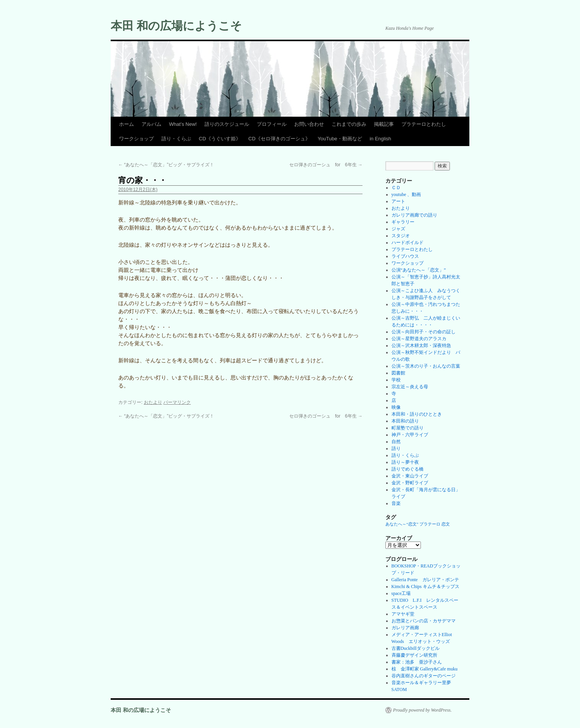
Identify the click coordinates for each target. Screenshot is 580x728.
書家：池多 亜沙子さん (417, 662)
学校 (396, 380)
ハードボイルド (408, 243)
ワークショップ (136, 139)
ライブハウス (405, 256)
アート (398, 201)
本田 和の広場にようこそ (176, 26)
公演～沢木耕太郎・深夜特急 (421, 346)
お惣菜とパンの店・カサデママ (424, 621)
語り (396, 448)
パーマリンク (177, 402)
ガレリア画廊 (405, 628)
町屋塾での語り (408, 428)
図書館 (398, 373)
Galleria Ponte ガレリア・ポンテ (425, 580)
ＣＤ (396, 188)
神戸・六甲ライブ (410, 435)
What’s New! (183, 124)
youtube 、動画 (406, 194)
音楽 (396, 503)
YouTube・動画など (340, 139)
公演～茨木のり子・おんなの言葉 (426, 366)
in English (380, 139)
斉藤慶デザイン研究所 (414, 655)
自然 (396, 442)
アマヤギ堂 (403, 614)
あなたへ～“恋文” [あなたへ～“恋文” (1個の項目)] (402, 524)
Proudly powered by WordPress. (422, 710)
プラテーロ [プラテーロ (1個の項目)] (430, 524)
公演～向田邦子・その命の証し (424, 332)
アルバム (151, 124)
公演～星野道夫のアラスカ (419, 339)
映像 (396, 407)
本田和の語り (405, 421)
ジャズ (398, 229)
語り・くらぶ (176, 139)
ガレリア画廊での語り (414, 215)
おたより (153, 402)
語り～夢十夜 (405, 462)
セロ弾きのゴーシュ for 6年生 (326, 165)
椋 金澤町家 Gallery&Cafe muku (425, 669)
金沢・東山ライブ (410, 476)
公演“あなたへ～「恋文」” (419, 270)
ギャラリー (403, 222)
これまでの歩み (349, 124)
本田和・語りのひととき (417, 414)
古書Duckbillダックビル (416, 648)
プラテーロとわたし (424, 124)
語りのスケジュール (227, 124)
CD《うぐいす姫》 (220, 139)
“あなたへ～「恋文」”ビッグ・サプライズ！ (166, 165)
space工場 (401, 593)
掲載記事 (384, 124)
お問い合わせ (309, 124)
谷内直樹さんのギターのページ (424, 676)
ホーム (126, 124)
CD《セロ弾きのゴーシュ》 (279, 139)
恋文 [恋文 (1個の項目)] (446, 524)
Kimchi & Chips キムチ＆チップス (425, 587)
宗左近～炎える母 (410, 387)
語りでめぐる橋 (408, 469)
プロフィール (272, 124)
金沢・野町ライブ (410, 483)
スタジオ (401, 236)
